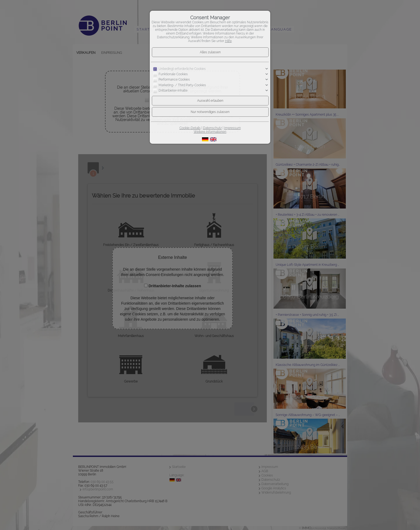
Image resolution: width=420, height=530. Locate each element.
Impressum (232, 128)
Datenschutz (212, 128)
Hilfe (228, 41)
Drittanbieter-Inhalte (173, 90)
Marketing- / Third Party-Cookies (182, 85)
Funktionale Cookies (173, 74)
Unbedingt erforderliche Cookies (182, 69)
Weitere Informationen (210, 132)
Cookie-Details (190, 128)
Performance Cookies (174, 80)
